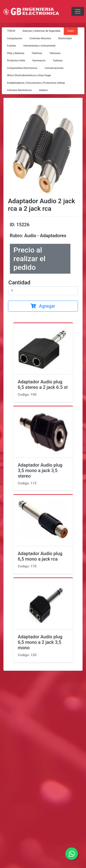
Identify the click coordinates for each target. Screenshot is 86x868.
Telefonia (37, 53)
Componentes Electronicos (22, 68)
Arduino (43, 90)
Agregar (43, 306)
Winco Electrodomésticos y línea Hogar (29, 75)
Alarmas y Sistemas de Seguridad (41, 31)
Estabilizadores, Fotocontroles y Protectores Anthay (36, 83)
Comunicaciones (54, 68)
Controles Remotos (40, 38)
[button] (16, 148)
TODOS (11, 31)
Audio (71, 31)
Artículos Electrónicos (19, 90)
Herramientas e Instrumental (39, 46)
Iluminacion (39, 61)
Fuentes (12, 46)
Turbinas (58, 61)
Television (55, 53)
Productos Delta (16, 61)
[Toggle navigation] (78, 11)
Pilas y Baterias (16, 53)
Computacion (15, 38)
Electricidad (65, 38)
